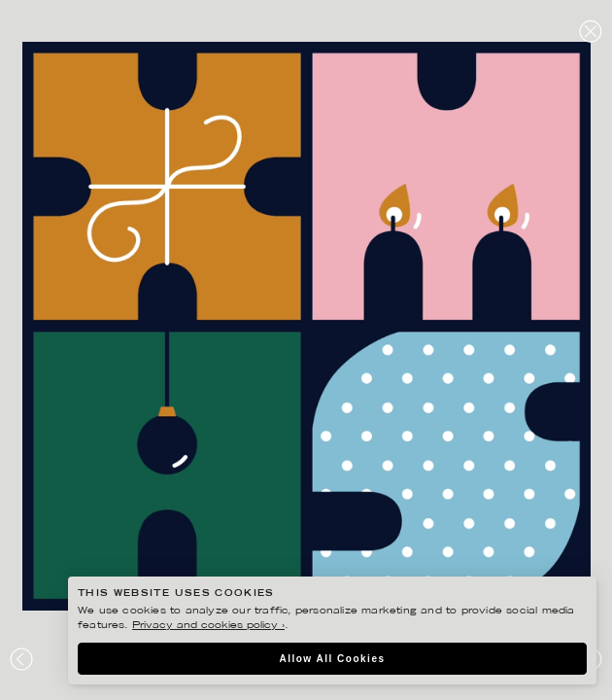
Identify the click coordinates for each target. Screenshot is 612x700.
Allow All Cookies (332, 659)
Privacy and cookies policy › (208, 626)
